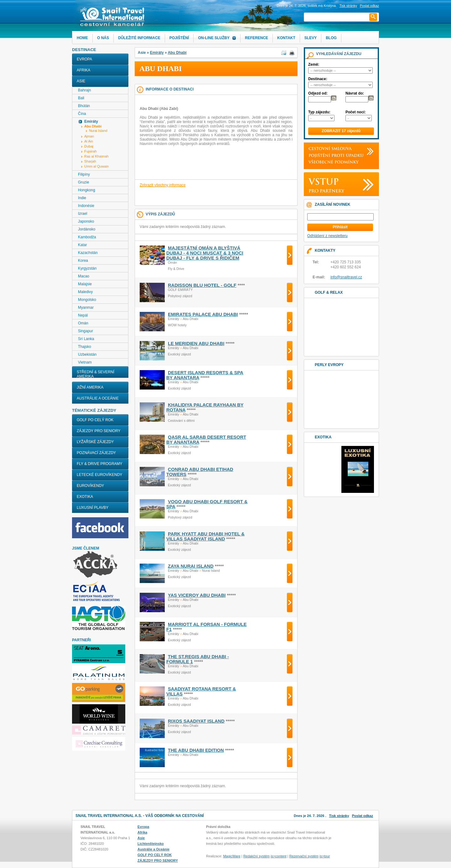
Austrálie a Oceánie (98, 398)
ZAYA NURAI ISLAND (191, 566)
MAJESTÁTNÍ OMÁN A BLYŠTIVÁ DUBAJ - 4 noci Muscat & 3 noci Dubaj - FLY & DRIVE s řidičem (205, 253)
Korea (83, 261)
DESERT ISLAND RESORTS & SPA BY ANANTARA (205, 375)
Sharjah (90, 161)
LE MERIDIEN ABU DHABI (196, 344)
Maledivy (85, 292)
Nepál (83, 315)
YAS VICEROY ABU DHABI (197, 595)
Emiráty (157, 53)
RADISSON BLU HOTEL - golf (202, 285)
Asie (81, 81)
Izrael (83, 214)
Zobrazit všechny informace (163, 185)
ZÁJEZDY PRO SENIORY (99, 431)
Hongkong (87, 190)
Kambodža (87, 237)
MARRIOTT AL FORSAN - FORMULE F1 (207, 627)
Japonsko (86, 221)
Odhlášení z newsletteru (327, 236)
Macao (84, 276)
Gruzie (83, 182)
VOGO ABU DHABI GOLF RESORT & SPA (207, 504)
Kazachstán (88, 253)
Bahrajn (84, 90)
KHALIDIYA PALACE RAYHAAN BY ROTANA (205, 407)
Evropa (84, 59)
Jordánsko (87, 229)
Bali (81, 98)
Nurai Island (98, 131)
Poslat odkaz (363, 816)
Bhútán (84, 106)
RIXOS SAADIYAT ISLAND (196, 721)
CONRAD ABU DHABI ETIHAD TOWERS (200, 472)
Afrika (83, 70)
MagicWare (232, 856)
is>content (278, 856)
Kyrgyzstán (87, 268)
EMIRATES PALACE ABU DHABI (203, 314)
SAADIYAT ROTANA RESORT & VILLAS (201, 691)
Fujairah (91, 151)
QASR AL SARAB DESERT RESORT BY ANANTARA (206, 440)
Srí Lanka (86, 339)
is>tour (325, 856)
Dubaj (89, 146)
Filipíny (84, 174)
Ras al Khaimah (96, 156)
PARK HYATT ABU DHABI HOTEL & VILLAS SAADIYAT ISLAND (205, 536)
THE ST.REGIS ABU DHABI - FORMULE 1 (198, 659)
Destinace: (318, 79)
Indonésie (86, 206)
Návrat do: (355, 93)
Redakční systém (257, 856)
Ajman (89, 136)
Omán (83, 323)
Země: (314, 65)
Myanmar (86, 307)
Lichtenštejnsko (151, 844)
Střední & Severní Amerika (96, 374)
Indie (82, 198)
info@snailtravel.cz (346, 277)
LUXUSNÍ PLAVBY (93, 508)
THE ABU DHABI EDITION (196, 750)
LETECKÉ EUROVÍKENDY (99, 475)
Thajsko (85, 347)
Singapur (86, 331)
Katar (83, 245)
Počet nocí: (356, 112)
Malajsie (85, 284)
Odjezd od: (318, 93)
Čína (82, 114)
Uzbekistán (87, 354)
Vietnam (85, 362)
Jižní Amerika (90, 387)
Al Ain (89, 141)
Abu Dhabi (177, 53)
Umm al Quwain (96, 166)
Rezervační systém (304, 856)
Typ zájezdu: (319, 112)
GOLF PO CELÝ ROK (95, 420)
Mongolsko (87, 300)
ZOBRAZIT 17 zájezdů (341, 131)
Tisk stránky (348, 6)
